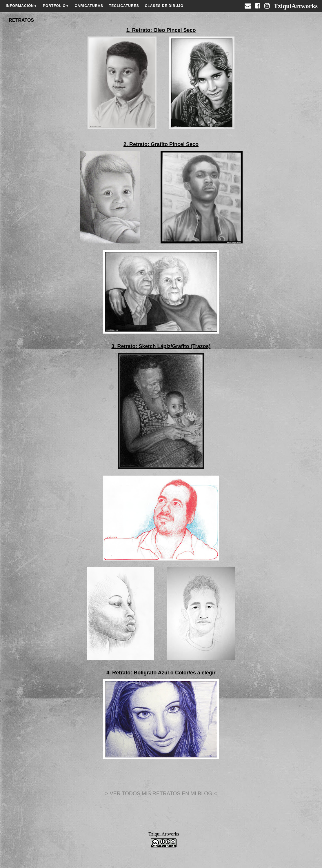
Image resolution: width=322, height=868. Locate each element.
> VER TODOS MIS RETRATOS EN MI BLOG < (161, 794)
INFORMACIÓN (21, 6)
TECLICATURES (124, 6)
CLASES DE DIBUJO (164, 6)
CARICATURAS (89, 6)
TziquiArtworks (296, 4)
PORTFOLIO (56, 6)
